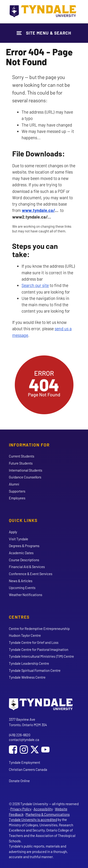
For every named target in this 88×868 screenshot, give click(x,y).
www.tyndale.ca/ (38, 210)
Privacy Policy (21, 809)
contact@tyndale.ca (24, 740)
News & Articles (21, 581)
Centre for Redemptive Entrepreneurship (39, 629)
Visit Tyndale (19, 539)
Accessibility (43, 809)
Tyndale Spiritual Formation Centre (35, 670)
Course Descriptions (24, 560)
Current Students (22, 456)
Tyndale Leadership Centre (29, 663)
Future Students (21, 463)
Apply (13, 532)
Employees (17, 498)
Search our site (35, 285)
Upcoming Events (22, 588)
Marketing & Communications (48, 814)
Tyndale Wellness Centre (27, 677)
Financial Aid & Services (27, 567)
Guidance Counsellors (25, 477)
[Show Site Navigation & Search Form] (44, 33)
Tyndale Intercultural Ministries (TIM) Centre (41, 656)
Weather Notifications (26, 595)
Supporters (17, 491)
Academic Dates (21, 553)
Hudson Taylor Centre (25, 635)
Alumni (14, 484)
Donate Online (19, 781)
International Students (26, 470)
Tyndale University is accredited (33, 820)
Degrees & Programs (24, 546)
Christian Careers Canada (28, 769)
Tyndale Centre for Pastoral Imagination (39, 649)
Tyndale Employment (25, 762)
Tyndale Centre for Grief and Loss (34, 642)
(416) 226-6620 (20, 735)
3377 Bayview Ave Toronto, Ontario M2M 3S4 (28, 722)
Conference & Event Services (31, 574)
